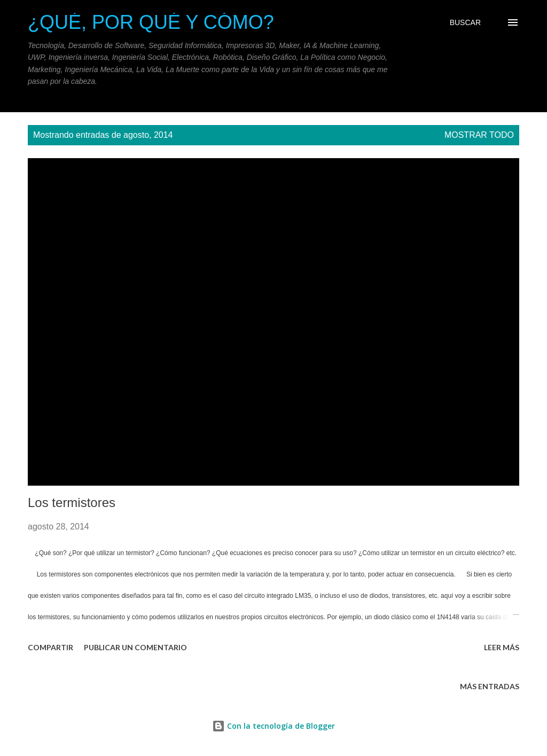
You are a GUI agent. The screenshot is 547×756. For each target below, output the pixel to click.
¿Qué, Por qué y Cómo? (151, 22)
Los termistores (72, 502)
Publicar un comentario (135, 647)
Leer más (502, 647)
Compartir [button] (50, 647)
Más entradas (490, 686)
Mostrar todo (479, 135)
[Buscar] (465, 22)
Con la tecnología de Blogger (273, 726)
